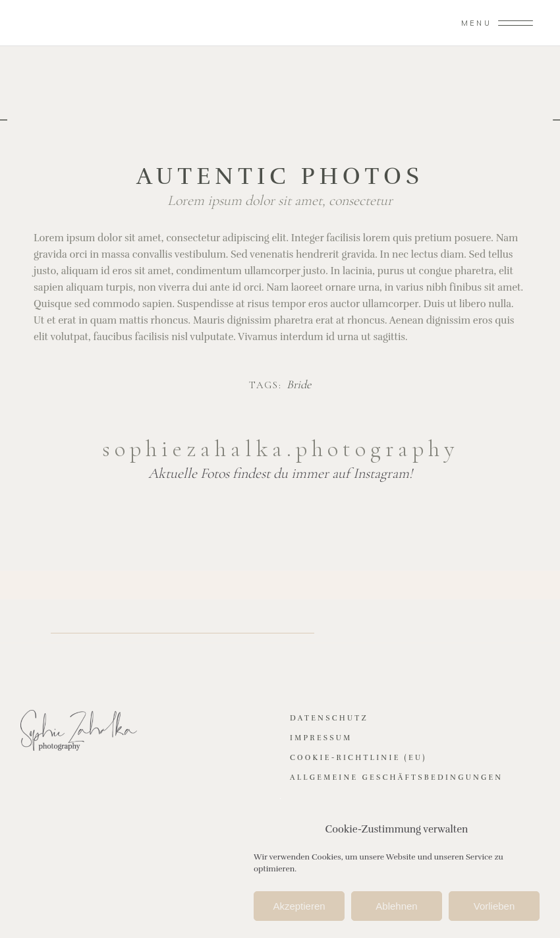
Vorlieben (494, 909)
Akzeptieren (299, 909)
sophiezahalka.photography (280, 449)
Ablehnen (396, 909)
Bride (299, 385)
